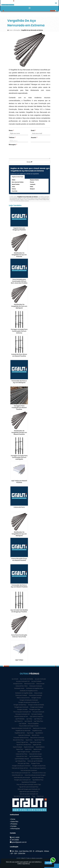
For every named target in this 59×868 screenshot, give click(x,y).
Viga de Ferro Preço (39, 740)
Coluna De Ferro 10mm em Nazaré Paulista (19, 355)
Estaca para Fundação (21, 695)
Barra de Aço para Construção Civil (29, 794)
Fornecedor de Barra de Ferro (21, 738)
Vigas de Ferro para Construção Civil (29, 792)
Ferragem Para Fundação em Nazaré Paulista (19, 408)
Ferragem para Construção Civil (22, 780)
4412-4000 (16, 837)
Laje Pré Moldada (20, 719)
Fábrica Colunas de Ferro (23, 698)
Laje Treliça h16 (19, 721)
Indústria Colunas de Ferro (21, 717)
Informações (15, 829)
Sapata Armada (37, 749)
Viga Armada (30, 733)
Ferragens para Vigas (35, 709)
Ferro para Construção (38, 712)
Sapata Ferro (28, 749)
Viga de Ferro (29, 740)
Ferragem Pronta (35, 763)
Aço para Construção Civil (23, 681)
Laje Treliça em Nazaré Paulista (19, 482)
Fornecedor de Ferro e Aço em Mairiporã (19, 382)
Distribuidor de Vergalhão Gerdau (24, 693)
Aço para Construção (40, 679)
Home (13, 819)
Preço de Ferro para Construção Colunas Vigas (29, 785)
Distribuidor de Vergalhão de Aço (35, 688)
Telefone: (12, 138)
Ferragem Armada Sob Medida (36, 705)
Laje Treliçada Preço (20, 761)
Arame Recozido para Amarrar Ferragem (35, 775)
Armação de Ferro (18, 684)
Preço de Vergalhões (33, 724)
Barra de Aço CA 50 (29, 684)
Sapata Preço (20, 749)
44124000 (15, 840)
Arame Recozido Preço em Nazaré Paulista (19, 559)
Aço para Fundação (36, 681)
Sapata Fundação (17, 747)
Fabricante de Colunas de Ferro (20, 768)
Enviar (29, 162)
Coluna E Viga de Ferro (22, 742)
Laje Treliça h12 (38, 719)
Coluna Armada (40, 684)
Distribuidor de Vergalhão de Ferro (29, 691)
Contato (14, 826)
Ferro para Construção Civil (22, 714)
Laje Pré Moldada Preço (35, 756)
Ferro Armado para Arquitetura (38, 768)
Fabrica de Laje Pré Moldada (35, 761)
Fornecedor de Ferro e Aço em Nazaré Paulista (19, 586)
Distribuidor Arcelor (19, 688)
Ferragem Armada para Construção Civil (29, 702)
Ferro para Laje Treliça (23, 763)
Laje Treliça (19, 660)
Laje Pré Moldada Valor (37, 759)
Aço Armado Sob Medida (27, 679)
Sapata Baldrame (40, 747)
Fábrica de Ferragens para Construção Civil (29, 789)
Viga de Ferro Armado (36, 742)
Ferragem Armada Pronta (39, 766)
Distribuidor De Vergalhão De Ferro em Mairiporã (19, 306)
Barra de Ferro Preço (18, 740)
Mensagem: (13, 145)
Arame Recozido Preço (38, 777)
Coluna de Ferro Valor (22, 756)
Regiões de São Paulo (18, 177)
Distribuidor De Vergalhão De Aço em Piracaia (19, 255)
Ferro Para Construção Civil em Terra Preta (19, 636)
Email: (33, 130)
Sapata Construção (29, 747)
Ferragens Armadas (22, 709)
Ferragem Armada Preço (20, 705)
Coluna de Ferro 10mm (22, 686)
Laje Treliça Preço (39, 721)
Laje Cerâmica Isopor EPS (36, 717)
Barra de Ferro (36, 735)
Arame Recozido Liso (17, 775)
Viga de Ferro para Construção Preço (29, 787)
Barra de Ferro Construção (37, 738)
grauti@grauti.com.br (19, 842)
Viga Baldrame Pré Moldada (29, 782)
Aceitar (48, 863)
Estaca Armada (38, 693)
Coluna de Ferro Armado (35, 754)
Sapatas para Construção (39, 728)
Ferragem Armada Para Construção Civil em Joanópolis (19, 457)
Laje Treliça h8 (28, 721)
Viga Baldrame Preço (38, 780)
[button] (56, 3)
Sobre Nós (15, 822)
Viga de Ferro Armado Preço (24, 745)
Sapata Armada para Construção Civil (21, 728)
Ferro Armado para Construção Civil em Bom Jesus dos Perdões (19, 281)
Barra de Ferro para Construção (22, 796)
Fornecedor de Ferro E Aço (39, 773)
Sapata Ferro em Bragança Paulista (19, 229)
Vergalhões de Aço (37, 731)
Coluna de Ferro (19, 507)
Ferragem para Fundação (37, 707)
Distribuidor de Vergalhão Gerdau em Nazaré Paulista (19, 432)
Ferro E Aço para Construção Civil (22, 712)
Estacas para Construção (35, 695)
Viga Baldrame (39, 733)
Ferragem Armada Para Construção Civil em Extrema (19, 331)
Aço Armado (15, 679)
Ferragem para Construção (21, 707)
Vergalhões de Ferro (20, 733)
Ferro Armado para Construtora (29, 770)
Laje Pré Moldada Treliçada (22, 759)
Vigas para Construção (24, 735)
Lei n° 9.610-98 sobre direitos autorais (20, 201)
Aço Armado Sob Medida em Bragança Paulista (19, 611)
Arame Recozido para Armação (22, 777)
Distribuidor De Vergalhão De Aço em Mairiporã (19, 534)
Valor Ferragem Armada (24, 752)
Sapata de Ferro (37, 745)
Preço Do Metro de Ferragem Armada (29, 726)
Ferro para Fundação (37, 714)
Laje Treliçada (22, 724)
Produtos (14, 824)
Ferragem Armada (36, 698)
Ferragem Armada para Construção (29, 700)
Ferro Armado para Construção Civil (21, 773)
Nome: (11, 130)
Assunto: (34, 138)
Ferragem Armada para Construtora (21, 766)
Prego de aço (40, 796)
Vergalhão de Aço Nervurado (23, 731)
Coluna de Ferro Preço (22, 754)
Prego (33, 796)
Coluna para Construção (36, 686)
